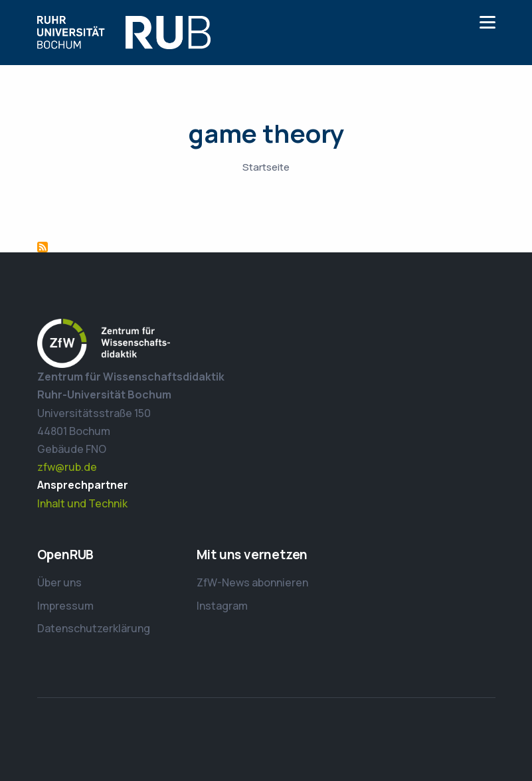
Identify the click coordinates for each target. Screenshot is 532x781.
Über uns (59, 582)
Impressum (65, 606)
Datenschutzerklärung (94, 628)
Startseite (266, 167)
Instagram (222, 606)
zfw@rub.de (67, 467)
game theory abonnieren (43, 247)
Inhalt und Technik (82, 503)
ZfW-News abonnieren (252, 582)
